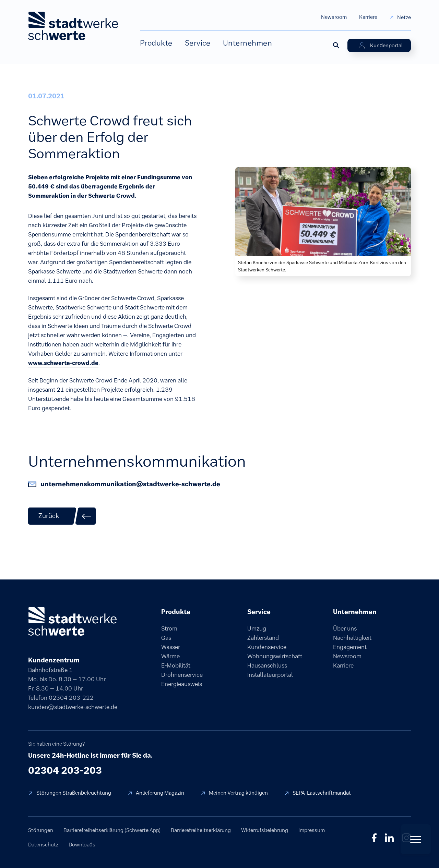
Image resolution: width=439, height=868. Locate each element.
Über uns (345, 628)
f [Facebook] (374, 838)
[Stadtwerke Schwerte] (72, 621)
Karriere (368, 17)
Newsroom (334, 17)
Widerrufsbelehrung (265, 830)
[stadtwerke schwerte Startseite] (73, 26)
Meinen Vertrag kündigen (238, 793)
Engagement (350, 647)
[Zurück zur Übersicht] (62, 516)
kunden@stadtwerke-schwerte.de (73, 707)
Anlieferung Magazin (160, 793)
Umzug (257, 628)
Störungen (41, 830)
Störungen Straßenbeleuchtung (74, 793)
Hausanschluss (267, 665)
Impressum (312, 830)
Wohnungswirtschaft (275, 656)
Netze (404, 17)
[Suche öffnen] (336, 45)
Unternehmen (247, 43)
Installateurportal (270, 675)
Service (198, 43)
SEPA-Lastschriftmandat (322, 793)
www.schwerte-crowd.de (63, 363)
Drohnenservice (182, 675)
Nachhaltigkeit (352, 638)
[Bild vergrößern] (323, 211)
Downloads (82, 845)
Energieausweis (182, 684)
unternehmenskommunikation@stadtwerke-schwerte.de (130, 484)
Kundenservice (267, 647)
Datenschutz (43, 845)
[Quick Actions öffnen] (416, 839)
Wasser (171, 647)
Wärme (170, 656)
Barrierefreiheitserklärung (201, 830)
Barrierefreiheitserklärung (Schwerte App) (112, 830)
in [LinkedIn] (389, 838)
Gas (166, 638)
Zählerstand (263, 638)
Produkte (156, 43)
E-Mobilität (176, 665)
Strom (169, 628)
